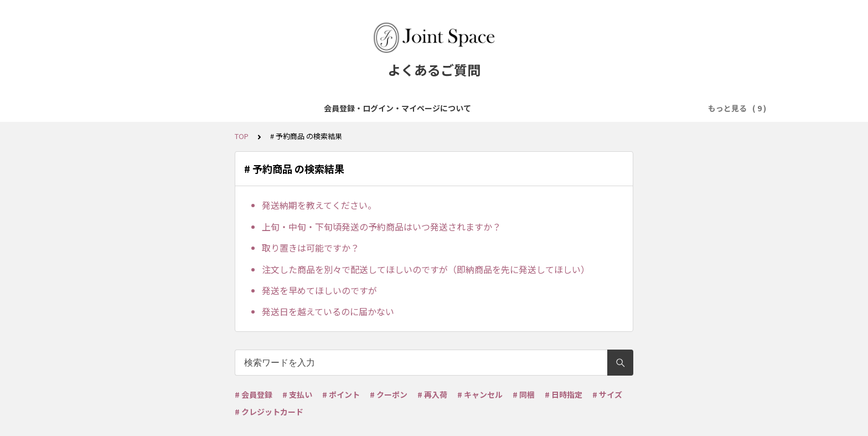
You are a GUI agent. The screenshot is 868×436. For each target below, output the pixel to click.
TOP (242, 136)
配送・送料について (521, 108)
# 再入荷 (432, 394)
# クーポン (389, 394)
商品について (308, 108)
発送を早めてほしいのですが (319, 290)
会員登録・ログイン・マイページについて (196, 108)
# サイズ (607, 394)
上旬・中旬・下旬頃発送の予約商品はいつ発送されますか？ (381, 227)
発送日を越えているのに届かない (328, 311)
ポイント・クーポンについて (622, 108)
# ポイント (341, 394)
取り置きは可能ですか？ (311, 248)
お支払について (444, 108)
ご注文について (374, 108)
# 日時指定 (564, 394)
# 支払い (297, 394)
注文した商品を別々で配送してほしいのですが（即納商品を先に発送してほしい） (426, 269)
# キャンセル (480, 394)
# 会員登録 (254, 394)
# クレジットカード (269, 412)
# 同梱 (524, 394)
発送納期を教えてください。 (319, 205)
